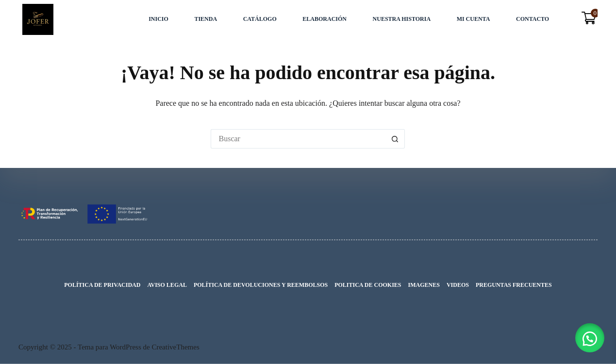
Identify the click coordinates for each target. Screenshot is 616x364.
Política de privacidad (102, 285)
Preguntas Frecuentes (514, 285)
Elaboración (325, 19)
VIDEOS (458, 285)
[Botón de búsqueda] (395, 139)
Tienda (206, 19)
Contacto (533, 19)
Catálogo (260, 19)
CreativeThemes (175, 347)
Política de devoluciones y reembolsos (261, 285)
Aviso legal (167, 285)
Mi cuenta (474, 19)
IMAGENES (424, 285)
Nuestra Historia (402, 19)
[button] (590, 338)
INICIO (158, 19)
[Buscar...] (298, 139)
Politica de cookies (368, 285)
